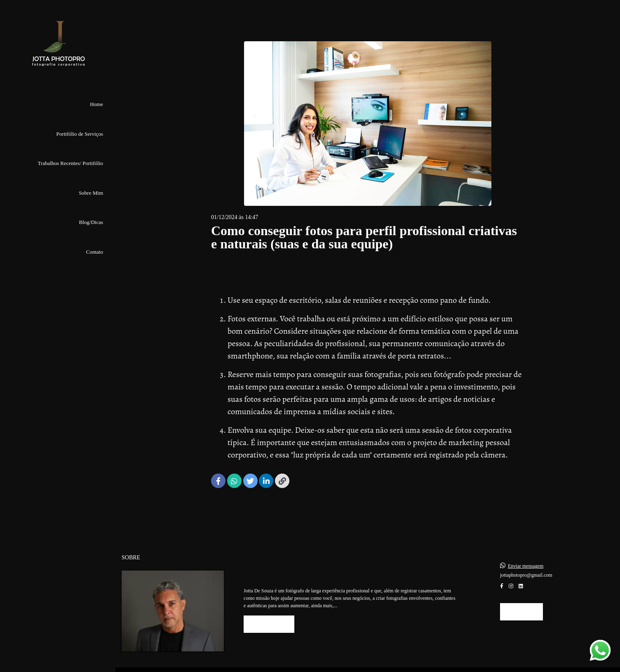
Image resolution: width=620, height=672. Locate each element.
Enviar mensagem (526, 557)
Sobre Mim (91, 193)
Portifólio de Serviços (80, 134)
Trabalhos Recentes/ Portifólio (70, 163)
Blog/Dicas (91, 222)
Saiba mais (269, 615)
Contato (95, 252)
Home (96, 104)
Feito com (368, 665)
